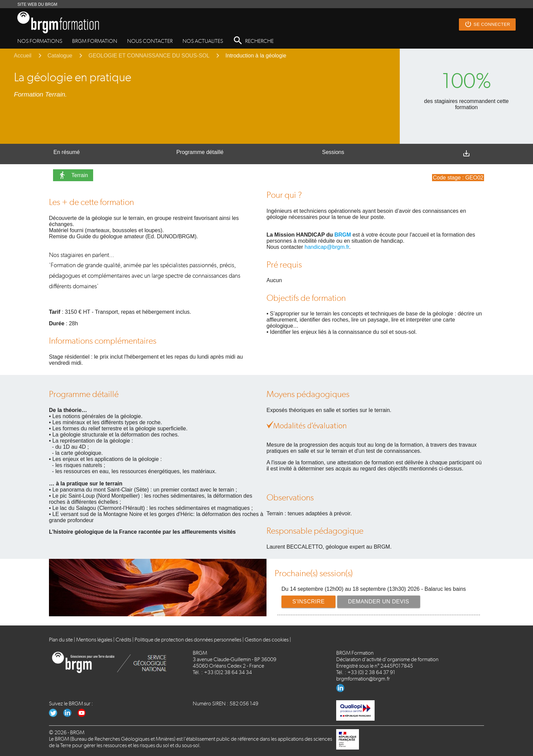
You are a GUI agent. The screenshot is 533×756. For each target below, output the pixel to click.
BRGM (343, 235)
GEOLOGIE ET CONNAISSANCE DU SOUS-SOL (149, 56)
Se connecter (487, 24)
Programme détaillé (200, 152)
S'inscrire (308, 602)
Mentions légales (94, 640)
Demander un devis (379, 602)
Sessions (333, 152)
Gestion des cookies (267, 640)
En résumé (66, 152)
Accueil (23, 56)
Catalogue (60, 56)
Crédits (123, 640)
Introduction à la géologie (256, 56)
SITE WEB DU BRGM (37, 4)
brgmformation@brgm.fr (363, 679)
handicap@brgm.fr (327, 247)
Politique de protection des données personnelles (188, 640)
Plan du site (61, 640)
